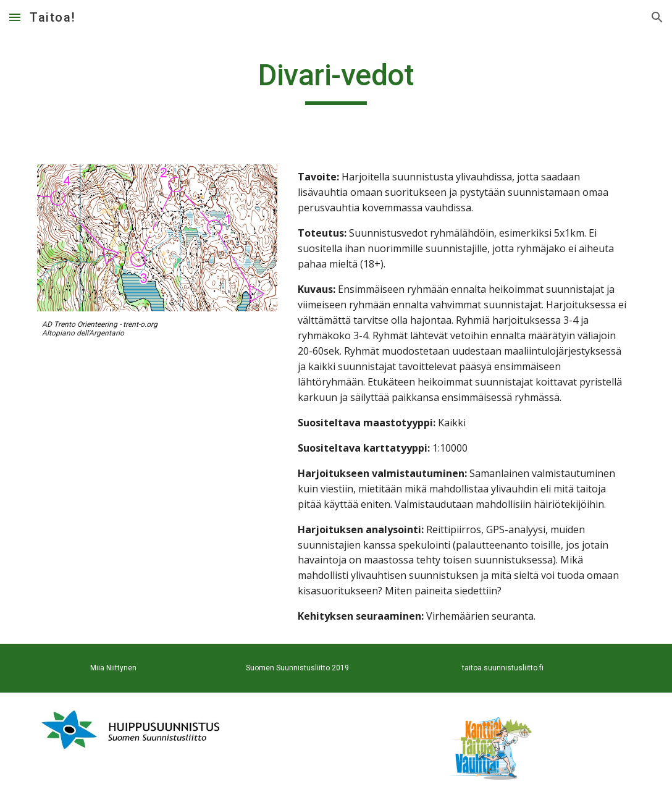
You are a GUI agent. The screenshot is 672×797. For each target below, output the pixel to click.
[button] (15, 17)
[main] (336, 81)
